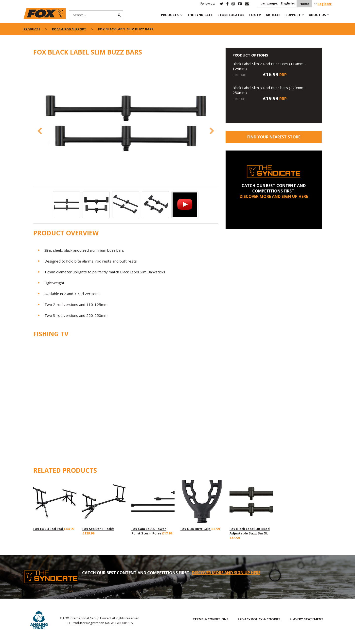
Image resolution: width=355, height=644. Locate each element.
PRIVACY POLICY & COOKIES (259, 619)
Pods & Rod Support (71, 29)
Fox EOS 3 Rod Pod (49, 529)
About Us (317, 15)
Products (170, 15)
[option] (126, 124)
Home (304, 4)
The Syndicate (200, 15)
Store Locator (231, 15)
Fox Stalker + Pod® (98, 529)
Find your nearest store (274, 137)
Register (325, 4)
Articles (273, 15)
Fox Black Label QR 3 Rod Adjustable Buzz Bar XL (250, 531)
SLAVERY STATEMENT (306, 619)
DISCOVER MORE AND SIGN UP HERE (274, 196)
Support (293, 15)
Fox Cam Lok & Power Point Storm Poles (149, 531)
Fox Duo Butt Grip (196, 529)
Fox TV (255, 15)
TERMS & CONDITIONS (211, 619)
